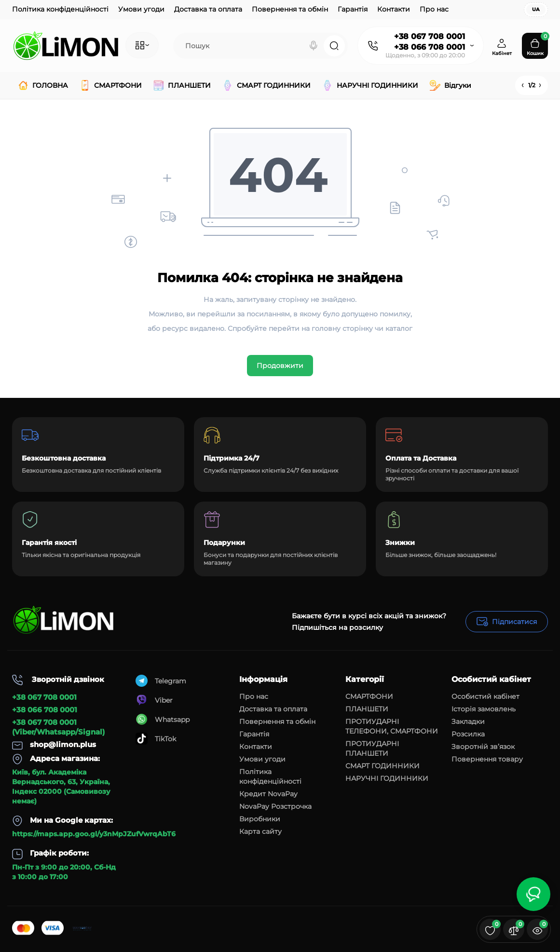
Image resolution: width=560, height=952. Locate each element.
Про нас (434, 9)
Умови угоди (141, 9)
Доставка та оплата (208, 9)
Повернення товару (487, 759)
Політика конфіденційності (60, 9)
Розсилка (468, 734)
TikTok (156, 739)
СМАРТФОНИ (369, 696)
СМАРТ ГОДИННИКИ (382, 766)
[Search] (314, 46)
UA (536, 9)
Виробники (260, 819)
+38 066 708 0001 (430, 47)
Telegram (161, 681)
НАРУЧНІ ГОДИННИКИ (387, 778)
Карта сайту (260, 831)
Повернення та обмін (290, 9)
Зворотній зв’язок (483, 747)
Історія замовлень (484, 709)
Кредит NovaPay (268, 794)
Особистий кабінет (485, 696)
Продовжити (280, 366)
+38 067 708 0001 (430, 36)
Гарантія (353, 9)
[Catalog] (142, 45)
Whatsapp (163, 719)
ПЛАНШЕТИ (367, 709)
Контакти (394, 9)
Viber (154, 700)
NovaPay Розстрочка (275, 806)
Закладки (468, 721)
